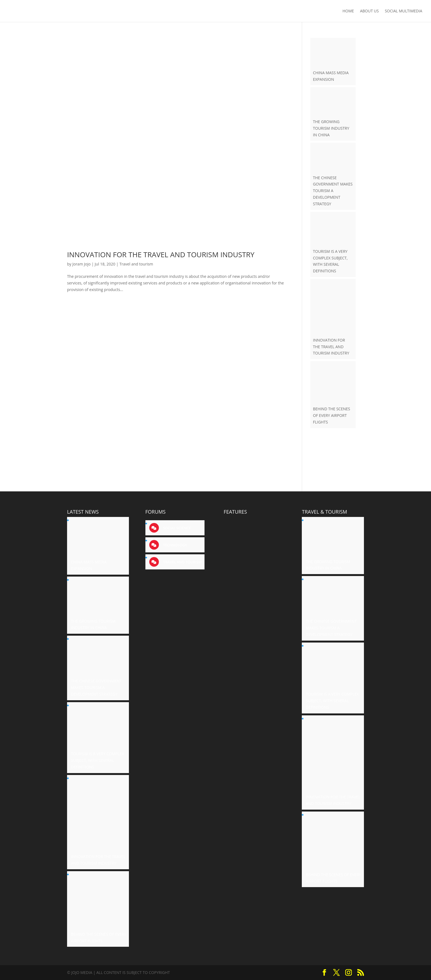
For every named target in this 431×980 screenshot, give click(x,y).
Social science (176, 528)
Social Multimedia (404, 11)
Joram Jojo (81, 264)
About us (369, 11)
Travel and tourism (136, 264)
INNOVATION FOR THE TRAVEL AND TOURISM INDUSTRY (161, 254)
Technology (175, 545)
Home (348, 11)
